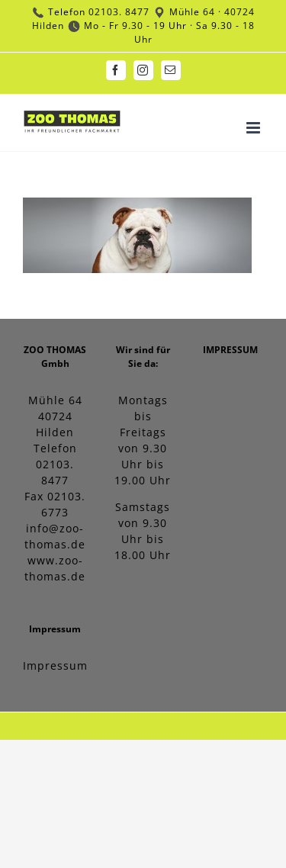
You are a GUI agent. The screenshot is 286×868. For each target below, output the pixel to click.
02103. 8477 (119, 12)
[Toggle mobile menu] (255, 128)
